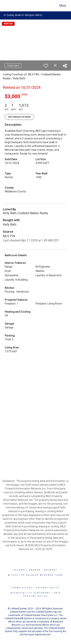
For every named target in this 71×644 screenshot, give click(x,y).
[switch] (46, 66)
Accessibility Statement (30, 593)
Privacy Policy (48, 588)
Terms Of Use (22, 588)
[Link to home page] (6, 6)
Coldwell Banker (27, 570)
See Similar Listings (19, 117)
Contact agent (13, 66)
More (63, 6)
